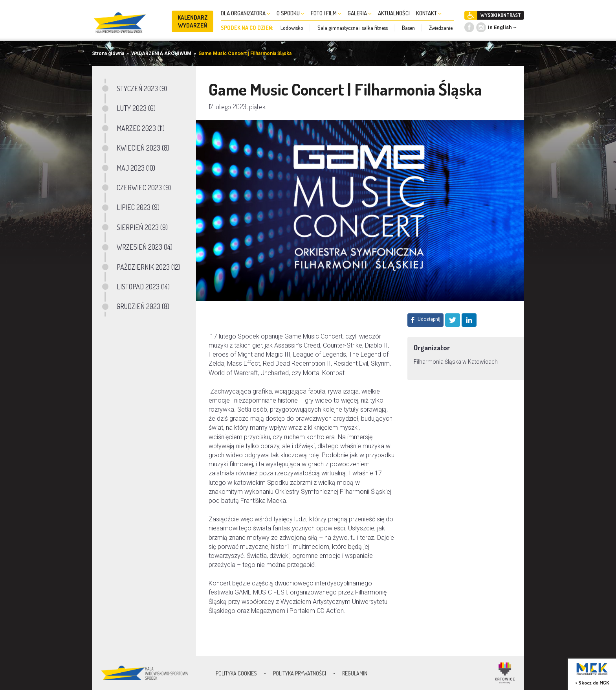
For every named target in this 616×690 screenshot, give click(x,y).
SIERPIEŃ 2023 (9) (142, 227)
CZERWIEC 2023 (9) (144, 188)
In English (500, 27)
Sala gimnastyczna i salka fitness (353, 28)
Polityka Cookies (236, 673)
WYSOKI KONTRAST (501, 15)
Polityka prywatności (300, 673)
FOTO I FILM (326, 13)
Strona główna (108, 53)
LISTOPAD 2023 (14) (143, 287)
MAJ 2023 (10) (136, 168)
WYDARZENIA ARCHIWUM (161, 53)
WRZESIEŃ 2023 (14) (145, 247)
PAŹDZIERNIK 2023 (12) (148, 267)
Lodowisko (292, 28)
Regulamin (355, 673)
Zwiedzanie (441, 28)
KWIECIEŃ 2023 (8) (143, 148)
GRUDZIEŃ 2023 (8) (143, 306)
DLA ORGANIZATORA (246, 13)
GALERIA (360, 13)
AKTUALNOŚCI (394, 13)
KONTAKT (429, 13)
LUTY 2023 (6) (136, 108)
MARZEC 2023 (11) (141, 128)
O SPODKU (291, 13)
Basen (408, 28)
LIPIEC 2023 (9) (138, 207)
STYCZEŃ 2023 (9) (142, 88)
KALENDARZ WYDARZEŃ (193, 21)
